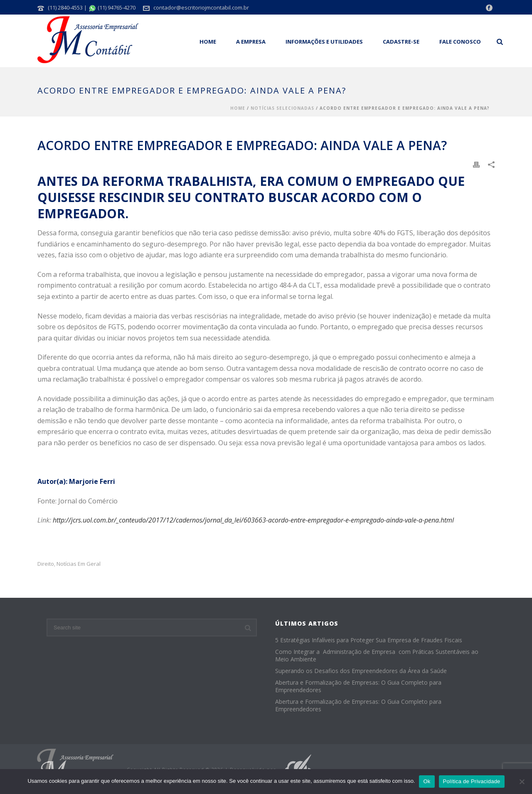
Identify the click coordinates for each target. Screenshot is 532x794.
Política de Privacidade (472, 781)
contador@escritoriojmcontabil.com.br (201, 7)
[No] (522, 782)
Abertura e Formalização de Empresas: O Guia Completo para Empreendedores (358, 686)
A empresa (251, 42)
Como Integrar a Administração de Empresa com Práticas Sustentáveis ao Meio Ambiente (377, 656)
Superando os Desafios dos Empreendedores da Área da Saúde (361, 671)
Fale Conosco (460, 42)
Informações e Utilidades (324, 42)
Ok (427, 781)
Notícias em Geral (79, 564)
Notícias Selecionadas (282, 108)
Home (208, 42)
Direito (46, 564)
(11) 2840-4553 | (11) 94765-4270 (92, 7)
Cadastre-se (401, 42)
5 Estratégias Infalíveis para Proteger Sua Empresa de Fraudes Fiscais (369, 640)
